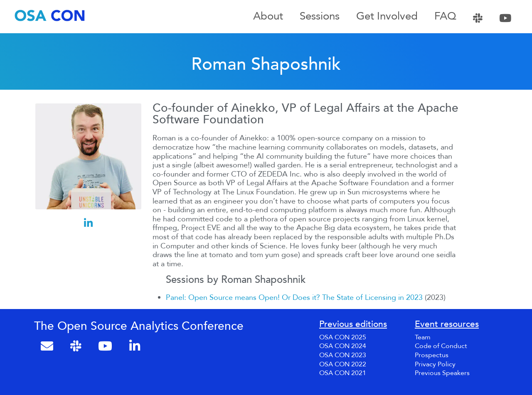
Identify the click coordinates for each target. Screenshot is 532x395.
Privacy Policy (435, 364)
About (268, 17)
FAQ (445, 17)
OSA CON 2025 (343, 337)
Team (423, 337)
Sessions (320, 17)
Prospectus (432, 355)
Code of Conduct (441, 346)
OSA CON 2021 (343, 373)
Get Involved (387, 17)
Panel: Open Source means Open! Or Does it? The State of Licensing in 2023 (294, 298)
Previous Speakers (442, 373)
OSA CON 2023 (343, 355)
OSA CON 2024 (343, 346)
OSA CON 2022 (343, 364)
